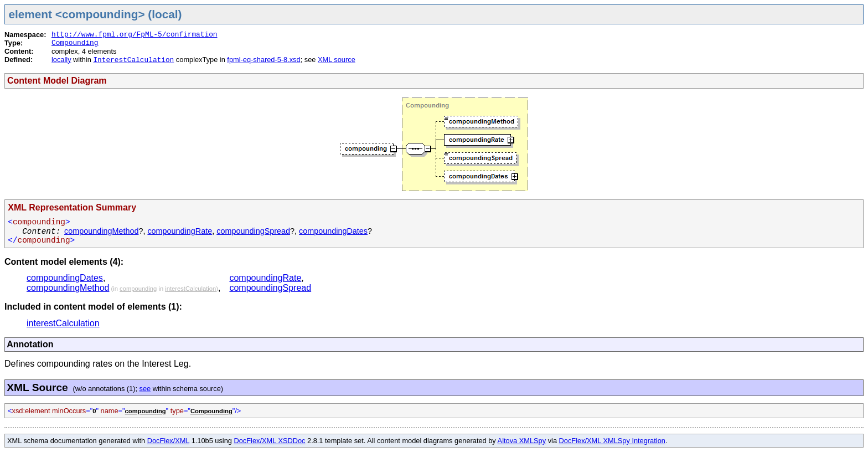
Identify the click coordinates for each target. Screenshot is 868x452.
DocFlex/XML (168, 441)
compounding (138, 289)
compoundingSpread (253, 231)
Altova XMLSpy (522, 441)
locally (61, 60)
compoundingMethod (101, 231)
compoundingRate (180, 231)
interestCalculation (190, 289)
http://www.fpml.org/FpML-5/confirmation (135, 35)
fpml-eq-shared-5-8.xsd (263, 60)
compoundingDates (333, 231)
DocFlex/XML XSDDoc (270, 441)
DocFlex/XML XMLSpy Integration (612, 441)
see (145, 389)
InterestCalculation (133, 60)
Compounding (75, 43)
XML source (337, 60)
